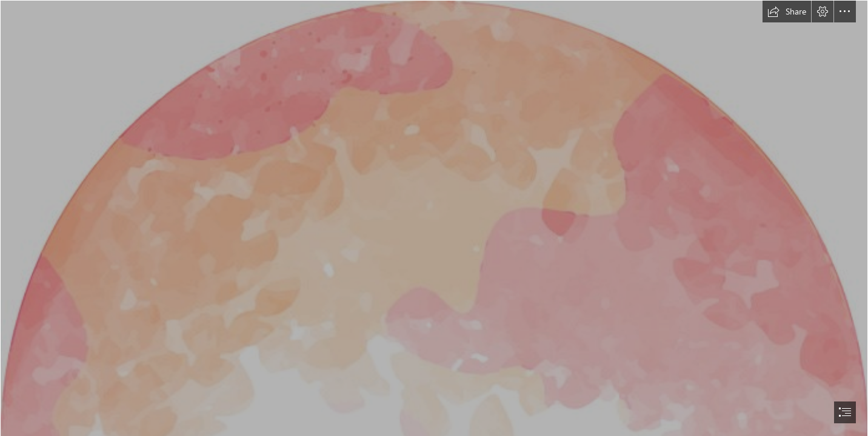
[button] (787, 12)
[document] (434, 218)
